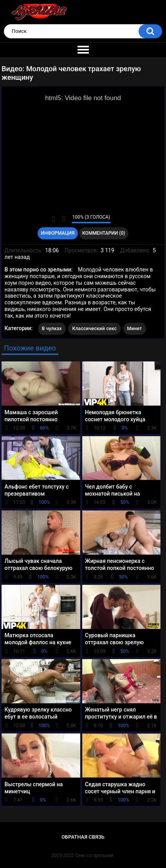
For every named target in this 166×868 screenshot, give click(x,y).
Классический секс (94, 329)
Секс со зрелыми (94, 855)
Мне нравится (53, 219)
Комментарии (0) (104, 233)
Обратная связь (83, 837)
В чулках (52, 329)
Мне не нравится (64, 219)
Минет (135, 329)
